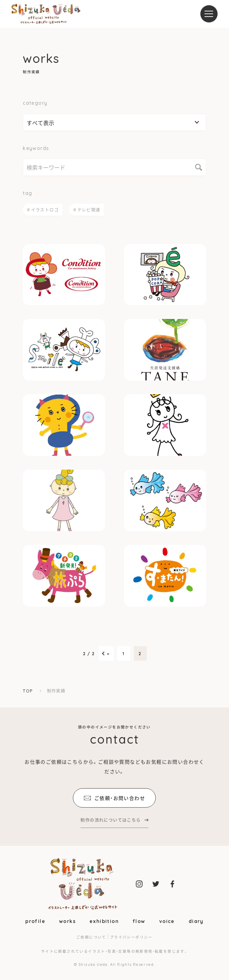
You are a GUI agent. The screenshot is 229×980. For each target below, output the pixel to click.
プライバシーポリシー (131, 937)
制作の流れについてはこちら (111, 820)
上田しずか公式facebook (172, 884)
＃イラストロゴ (42, 210)
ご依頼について (91, 937)
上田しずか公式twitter (156, 884)
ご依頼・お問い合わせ (114, 798)
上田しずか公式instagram (139, 884)
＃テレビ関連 (86, 210)
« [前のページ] (108, 653)
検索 (199, 167)
